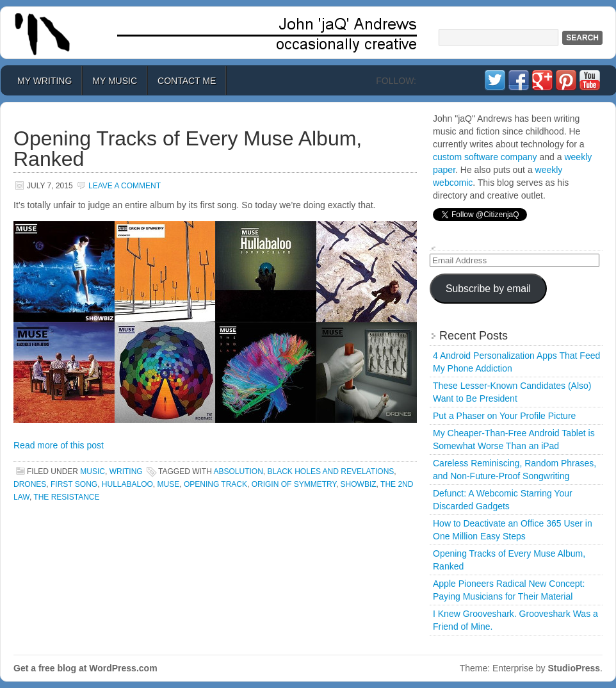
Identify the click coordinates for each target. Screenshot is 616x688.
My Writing (45, 81)
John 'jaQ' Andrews (308, 33)
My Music (115, 81)
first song (74, 484)
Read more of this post (59, 445)
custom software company (485, 157)
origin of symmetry (294, 484)
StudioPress (574, 668)
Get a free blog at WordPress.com (85, 668)
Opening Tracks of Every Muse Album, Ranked (188, 149)
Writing (126, 471)
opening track (215, 484)
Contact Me (187, 81)
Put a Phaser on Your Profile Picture (504, 416)
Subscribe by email (488, 289)
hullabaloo (127, 484)
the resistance (66, 497)
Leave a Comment (125, 186)
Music (93, 471)
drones (30, 484)
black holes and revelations (331, 471)
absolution (238, 471)
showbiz (359, 484)
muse (169, 484)
